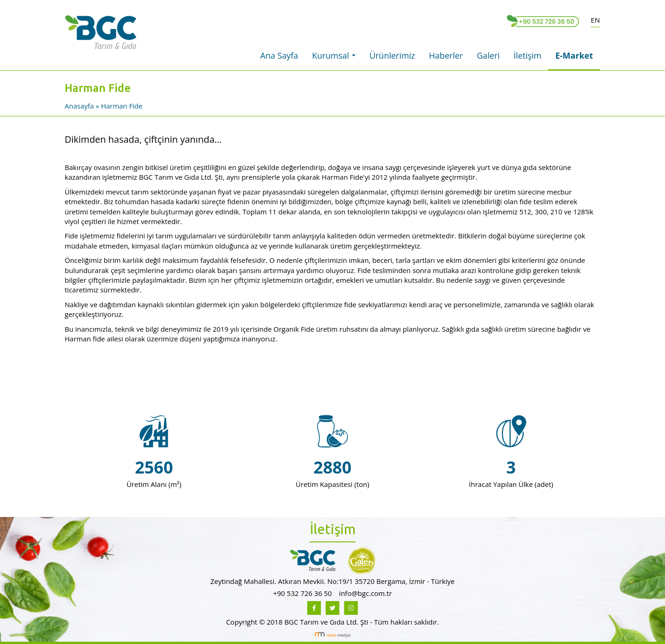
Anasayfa (80, 106)
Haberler (446, 55)
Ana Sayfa (279, 55)
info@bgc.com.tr (365, 593)
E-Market (574, 55)
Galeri (488, 55)
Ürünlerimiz (392, 55)
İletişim (527, 55)
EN (595, 20)
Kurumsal (336, 58)
